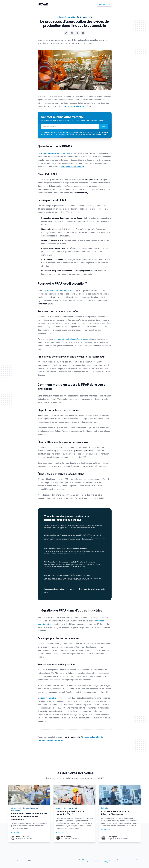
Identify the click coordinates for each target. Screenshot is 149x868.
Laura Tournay (67, 837)
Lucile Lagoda (112, 837)
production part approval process (72, 106)
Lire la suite (15, 832)
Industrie (59, 808)
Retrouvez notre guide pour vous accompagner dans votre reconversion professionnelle (110, 860)
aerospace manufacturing (72, 167)
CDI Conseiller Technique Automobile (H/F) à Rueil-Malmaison (69, 562)
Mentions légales (38, 861)
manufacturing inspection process (73, 339)
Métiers (14, 808)
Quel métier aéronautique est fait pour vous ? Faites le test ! (105, 862)
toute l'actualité (63, 778)
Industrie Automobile (66, 17)
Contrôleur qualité (84, 17)
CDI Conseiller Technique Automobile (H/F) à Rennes (66, 549)
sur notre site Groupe (99, 134)
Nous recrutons (104, 4)
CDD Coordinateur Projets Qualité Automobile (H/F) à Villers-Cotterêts (73, 535)
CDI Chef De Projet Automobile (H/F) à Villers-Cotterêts (67, 575)
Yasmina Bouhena (23, 837)
